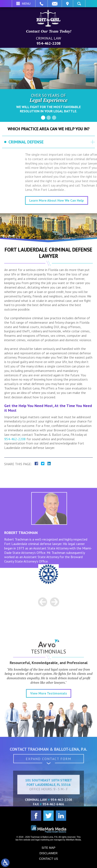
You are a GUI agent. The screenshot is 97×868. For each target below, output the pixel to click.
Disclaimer (49, 853)
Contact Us (49, 859)
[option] (48, 574)
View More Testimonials (49, 728)
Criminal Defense (26, 142)
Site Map (48, 848)
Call (42, 4)
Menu (26, 4)
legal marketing (42, 840)
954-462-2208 (49, 43)
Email (55, 4)
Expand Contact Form (48, 766)
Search (79, 4)
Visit (67, 4)
